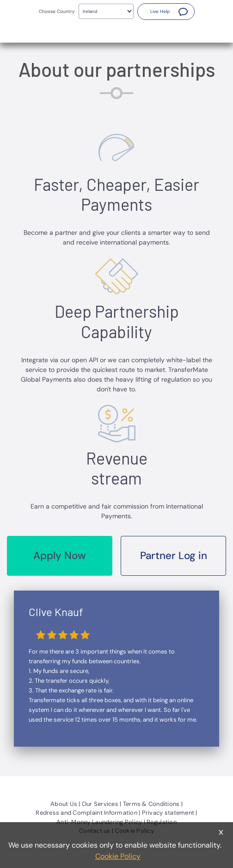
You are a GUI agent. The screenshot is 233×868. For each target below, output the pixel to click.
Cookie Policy (118, 856)
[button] (166, 12)
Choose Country (57, 11)
